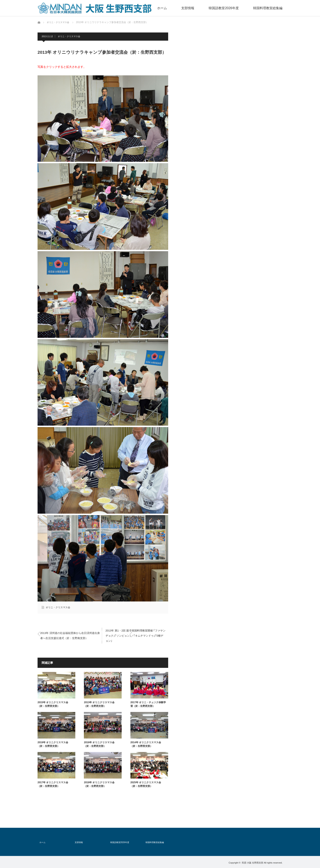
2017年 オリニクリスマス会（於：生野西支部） (53, 784)
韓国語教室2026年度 (235, 8)
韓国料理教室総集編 (271, 8)
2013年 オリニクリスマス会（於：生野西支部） (99, 704)
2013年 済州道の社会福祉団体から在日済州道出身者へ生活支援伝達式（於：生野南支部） (70, 636)
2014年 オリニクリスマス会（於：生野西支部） (146, 744)
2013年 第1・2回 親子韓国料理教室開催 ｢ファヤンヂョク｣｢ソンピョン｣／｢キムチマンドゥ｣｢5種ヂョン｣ (135, 636)
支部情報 (204, 8)
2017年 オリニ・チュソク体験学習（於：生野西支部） (148, 704)
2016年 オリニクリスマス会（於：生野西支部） (99, 744)
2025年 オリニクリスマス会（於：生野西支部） (146, 784)
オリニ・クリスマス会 (69, 36)
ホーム (181, 8)
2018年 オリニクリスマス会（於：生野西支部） (99, 784)
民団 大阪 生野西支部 (253, 862)
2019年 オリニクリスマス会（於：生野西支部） (53, 744)
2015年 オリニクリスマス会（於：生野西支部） (53, 704)
